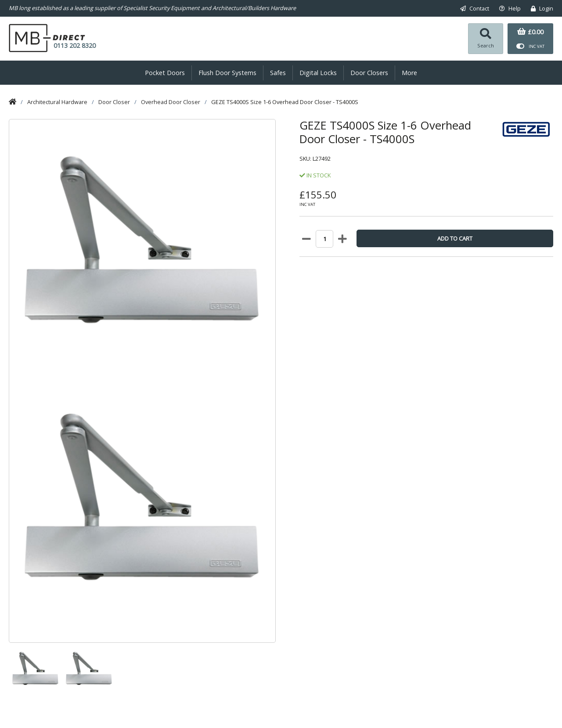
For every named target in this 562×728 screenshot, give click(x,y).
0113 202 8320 (75, 45)
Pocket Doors (165, 73)
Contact (475, 8)
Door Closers (369, 73)
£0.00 (530, 32)
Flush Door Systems (227, 73)
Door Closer (114, 102)
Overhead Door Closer (171, 102)
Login (542, 8)
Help (510, 8)
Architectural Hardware (57, 102)
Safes (278, 73)
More (409, 73)
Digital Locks (318, 73)
